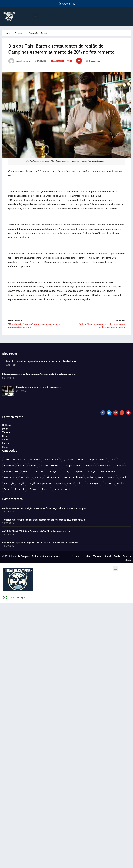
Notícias (7, 425)
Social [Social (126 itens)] (119, 483)
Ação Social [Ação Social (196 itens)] (68, 459)
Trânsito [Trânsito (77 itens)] (33, 489)
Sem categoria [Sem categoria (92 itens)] (93, 483)
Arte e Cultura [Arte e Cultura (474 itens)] (51, 459)
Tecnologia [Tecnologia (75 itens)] (20, 489)
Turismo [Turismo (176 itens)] (46, 489)
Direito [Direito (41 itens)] (26, 471)
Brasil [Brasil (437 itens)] (81, 459)
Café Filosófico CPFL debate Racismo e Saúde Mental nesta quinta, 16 (36, 531)
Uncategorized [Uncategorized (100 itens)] (61, 489)
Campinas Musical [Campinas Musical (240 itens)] (96, 459)
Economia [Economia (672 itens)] (39, 471)
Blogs (5, 447)
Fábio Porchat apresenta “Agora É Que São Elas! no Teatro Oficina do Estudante (40, 542)
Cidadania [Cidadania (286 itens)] (9, 465)
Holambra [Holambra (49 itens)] (26, 477)
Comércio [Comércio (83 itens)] (119, 465)
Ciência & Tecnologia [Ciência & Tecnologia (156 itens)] (51, 465)
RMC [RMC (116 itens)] (69, 483)
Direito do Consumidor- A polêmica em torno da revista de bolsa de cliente (40, 361)
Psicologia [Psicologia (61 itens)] (9, 483)
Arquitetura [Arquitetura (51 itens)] (35, 459)
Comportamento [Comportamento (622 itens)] (73, 465)
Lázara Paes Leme (19, 61)
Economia (19, 33)
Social (5, 436)
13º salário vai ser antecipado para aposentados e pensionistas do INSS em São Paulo (44, 520)
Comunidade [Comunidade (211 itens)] (104, 465)
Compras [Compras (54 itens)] (89, 465)
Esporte (6, 443)
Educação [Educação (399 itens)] (53, 471)
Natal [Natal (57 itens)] (101, 477)
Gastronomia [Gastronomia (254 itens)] (10, 477)
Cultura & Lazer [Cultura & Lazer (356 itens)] (12, 471)
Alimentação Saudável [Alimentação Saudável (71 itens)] (15, 459)
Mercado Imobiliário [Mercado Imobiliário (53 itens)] (73, 477)
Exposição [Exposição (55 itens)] (91, 471)
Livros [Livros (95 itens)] (38, 477)
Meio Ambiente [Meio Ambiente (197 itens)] (52, 477)
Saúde (5, 440)
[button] (35, 16)
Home (7, 33)
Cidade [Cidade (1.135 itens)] (22, 465)
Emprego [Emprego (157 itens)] (66, 471)
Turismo (6, 432)
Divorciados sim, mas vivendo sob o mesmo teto (39, 387)
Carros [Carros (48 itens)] (113, 459)
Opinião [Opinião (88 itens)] (124, 477)
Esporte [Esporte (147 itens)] (78, 471)
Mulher (6, 429)
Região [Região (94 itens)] (22, 483)
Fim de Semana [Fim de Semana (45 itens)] (108, 471)
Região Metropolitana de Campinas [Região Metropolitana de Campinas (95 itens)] (46, 483)
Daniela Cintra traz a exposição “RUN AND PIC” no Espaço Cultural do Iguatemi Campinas (45, 508)
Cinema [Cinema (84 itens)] (33, 465)
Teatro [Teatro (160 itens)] (7, 489)
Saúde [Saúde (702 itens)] (79, 483)
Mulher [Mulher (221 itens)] (90, 477)
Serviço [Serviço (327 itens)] (108, 483)
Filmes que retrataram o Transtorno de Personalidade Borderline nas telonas (39, 374)
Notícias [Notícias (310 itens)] (112, 477)
